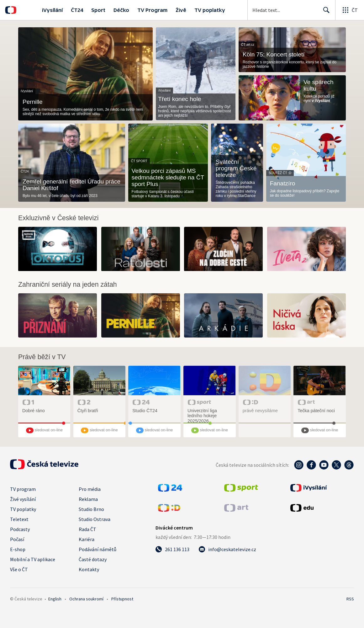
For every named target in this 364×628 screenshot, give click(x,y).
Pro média (90, 489)
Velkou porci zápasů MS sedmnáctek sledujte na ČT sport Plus (168, 177)
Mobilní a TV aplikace (33, 559)
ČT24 (77, 10)
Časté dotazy (93, 559)
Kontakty (89, 569)
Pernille (33, 102)
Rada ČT (87, 529)
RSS (350, 599)
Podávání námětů (98, 549)
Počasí (17, 539)
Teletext (19, 519)
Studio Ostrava (95, 519)
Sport (98, 10)
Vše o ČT (19, 569)
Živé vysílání (23, 499)
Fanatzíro (283, 183)
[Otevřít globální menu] (350, 10)
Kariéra (87, 539)
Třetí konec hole (179, 99)
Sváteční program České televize (236, 168)
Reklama (88, 499)
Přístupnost (122, 599)
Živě (181, 10)
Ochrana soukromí (86, 599)
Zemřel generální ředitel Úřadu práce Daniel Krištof (71, 185)
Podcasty (20, 529)
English (55, 599)
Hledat (325, 13)
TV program (23, 489)
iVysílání (52, 10)
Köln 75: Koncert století (274, 54)
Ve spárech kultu (319, 85)
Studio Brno (91, 509)
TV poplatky (210, 10)
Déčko (121, 10)
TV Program (152, 10)
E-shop (18, 549)
